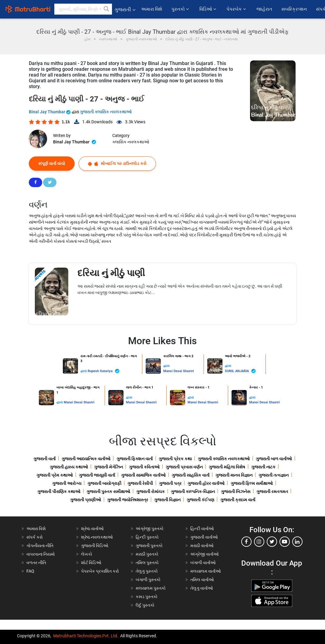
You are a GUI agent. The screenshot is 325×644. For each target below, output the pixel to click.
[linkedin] (297, 542)
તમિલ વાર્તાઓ (202, 580)
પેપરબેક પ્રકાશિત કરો (100, 571)
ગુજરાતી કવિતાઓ (144, 467)
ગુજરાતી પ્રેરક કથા (175, 459)
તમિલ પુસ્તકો (147, 563)
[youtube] (285, 542)
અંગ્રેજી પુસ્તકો (150, 529)
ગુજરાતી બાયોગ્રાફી (104, 483)
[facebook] (246, 542)
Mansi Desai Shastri (179, 371)
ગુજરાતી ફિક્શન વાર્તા (135, 459)
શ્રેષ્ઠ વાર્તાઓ (92, 529)
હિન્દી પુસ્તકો (147, 537)
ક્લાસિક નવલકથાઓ (131, 142)
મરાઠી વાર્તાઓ (202, 546)
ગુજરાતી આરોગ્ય (67, 483)
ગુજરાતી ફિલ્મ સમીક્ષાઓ (252, 483)
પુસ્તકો (181, 9)
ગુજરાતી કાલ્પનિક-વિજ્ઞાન (193, 492)
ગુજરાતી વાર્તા (44, 459)
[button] (107, 9)
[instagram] (259, 542)
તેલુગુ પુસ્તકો (147, 571)
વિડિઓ (208, 9)
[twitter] (272, 542)
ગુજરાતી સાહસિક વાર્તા (191, 475)
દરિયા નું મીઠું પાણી (111, 273)
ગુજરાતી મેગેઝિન (108, 467)
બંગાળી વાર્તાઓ (203, 563)
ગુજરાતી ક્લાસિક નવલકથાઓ (106, 112)
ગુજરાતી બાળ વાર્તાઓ (274, 459)
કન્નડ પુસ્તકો (147, 597)
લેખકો (87, 554)
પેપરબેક (237, 9)
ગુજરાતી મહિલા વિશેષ (227, 467)
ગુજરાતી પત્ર (170, 483)
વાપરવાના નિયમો (41, 554)
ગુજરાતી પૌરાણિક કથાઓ (59, 492)
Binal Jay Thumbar (50, 112)
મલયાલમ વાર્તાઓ (206, 571)
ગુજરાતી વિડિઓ (95, 546)
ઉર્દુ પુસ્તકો (145, 605)
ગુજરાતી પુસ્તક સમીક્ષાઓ (108, 492)
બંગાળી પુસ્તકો (148, 580)
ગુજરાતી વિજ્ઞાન (167, 500)
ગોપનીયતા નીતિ (40, 546)
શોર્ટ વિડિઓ (91, 563)
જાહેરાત (264, 9)
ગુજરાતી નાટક (263, 467)
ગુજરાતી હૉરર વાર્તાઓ (206, 483)
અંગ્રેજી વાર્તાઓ (205, 554)
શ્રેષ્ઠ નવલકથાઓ (97, 537)
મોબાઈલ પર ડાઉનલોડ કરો (117, 164)
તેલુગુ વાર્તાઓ (202, 588)
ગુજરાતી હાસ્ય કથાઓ (69, 467)
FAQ (30, 571)
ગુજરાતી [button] (125, 10)
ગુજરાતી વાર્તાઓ (204, 537)
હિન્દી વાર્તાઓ (202, 529)
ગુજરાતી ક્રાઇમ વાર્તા (238, 500)
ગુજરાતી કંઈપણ (200, 500)
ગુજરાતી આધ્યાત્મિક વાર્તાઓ (86, 459)
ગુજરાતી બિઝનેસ (236, 492)
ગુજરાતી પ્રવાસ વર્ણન (184, 467)
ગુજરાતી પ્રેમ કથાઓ (55, 475)
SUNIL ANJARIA (240, 371)
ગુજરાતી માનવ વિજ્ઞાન (234, 475)
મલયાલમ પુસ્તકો (151, 588)
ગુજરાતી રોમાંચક (151, 492)
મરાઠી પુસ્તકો (147, 554)
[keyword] (83, 9)
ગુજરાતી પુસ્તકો (149, 546)
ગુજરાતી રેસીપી (140, 483)
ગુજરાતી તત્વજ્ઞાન (274, 475)
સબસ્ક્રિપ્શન (294, 9)
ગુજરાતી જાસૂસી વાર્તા (97, 475)
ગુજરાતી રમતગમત (272, 492)
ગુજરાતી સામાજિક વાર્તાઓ (143, 475)
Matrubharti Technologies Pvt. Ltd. (86, 636)
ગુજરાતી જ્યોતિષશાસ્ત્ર (128, 500)
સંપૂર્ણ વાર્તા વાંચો (52, 163)
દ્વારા (84, 371)
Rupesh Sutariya (104, 371)
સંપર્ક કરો (35, 537)
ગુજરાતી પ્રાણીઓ (86, 500)
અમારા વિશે (152, 9)
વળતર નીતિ (36, 563)
